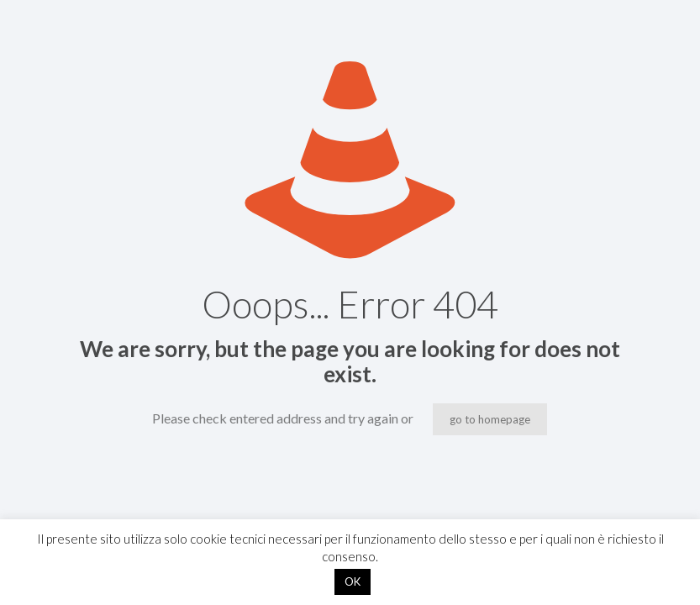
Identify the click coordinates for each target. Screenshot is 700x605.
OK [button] (353, 581)
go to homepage (490, 419)
